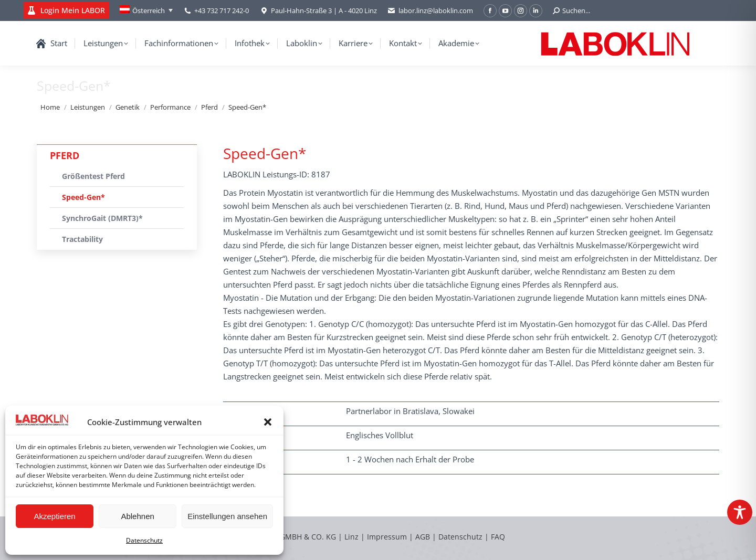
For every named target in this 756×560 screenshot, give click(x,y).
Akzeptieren (54, 516)
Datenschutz (144, 540)
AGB (424, 537)
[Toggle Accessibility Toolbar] (740, 512)
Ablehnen (137, 516)
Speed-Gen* (83, 197)
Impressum (387, 537)
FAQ (498, 537)
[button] (268, 422)
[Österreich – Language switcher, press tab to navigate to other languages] (146, 10)
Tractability (82, 239)
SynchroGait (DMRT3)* (102, 218)
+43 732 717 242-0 (222, 10)
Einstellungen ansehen (227, 516)
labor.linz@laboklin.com (430, 11)
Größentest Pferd (93, 176)
